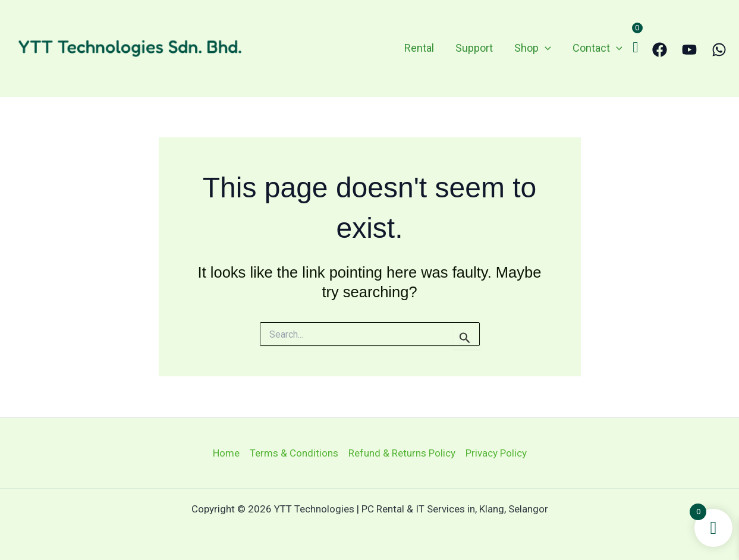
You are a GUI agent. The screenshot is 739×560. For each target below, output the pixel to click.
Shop (533, 48)
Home (226, 453)
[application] (545, 48)
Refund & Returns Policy (402, 453)
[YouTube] (689, 50)
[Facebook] (660, 50)
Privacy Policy (496, 453)
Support (474, 48)
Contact (598, 48)
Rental (419, 48)
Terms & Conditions (294, 453)
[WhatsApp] (719, 50)
